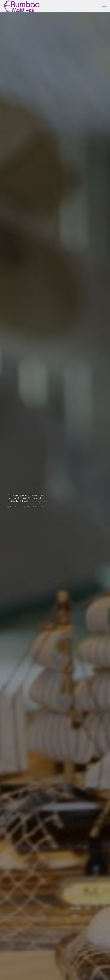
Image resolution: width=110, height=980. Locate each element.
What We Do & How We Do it (36, 507)
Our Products (14, 507)
